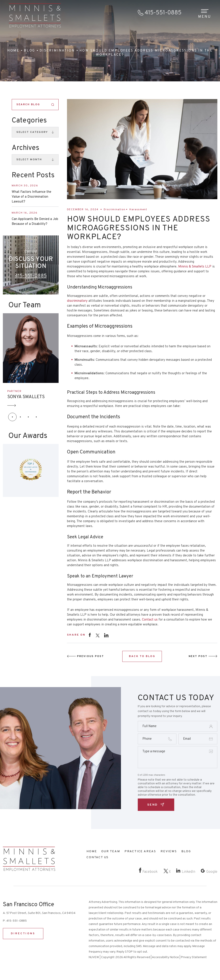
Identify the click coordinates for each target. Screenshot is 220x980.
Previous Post (90, 656)
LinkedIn (188, 872)
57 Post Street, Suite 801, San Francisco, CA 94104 (41, 913)
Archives (26, 148)
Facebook (150, 872)
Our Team (111, 851)
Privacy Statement (194, 957)
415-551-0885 (163, 13)
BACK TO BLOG (142, 656)
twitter (98, 635)
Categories (29, 121)
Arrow (12, 406)
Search (53, 105)
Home (92, 851)
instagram (106, 635)
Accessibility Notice (165, 957)
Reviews (169, 851)
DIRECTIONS (23, 934)
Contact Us (98, 857)
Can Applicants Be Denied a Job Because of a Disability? (35, 222)
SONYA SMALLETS (26, 397)
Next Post (198, 656)
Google (212, 872)
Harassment (138, 210)
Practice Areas (140, 851)
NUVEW (94, 957)
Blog (186, 851)
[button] (12, 417)
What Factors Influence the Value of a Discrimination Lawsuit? (32, 197)
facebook (90, 635)
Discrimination (115, 210)
